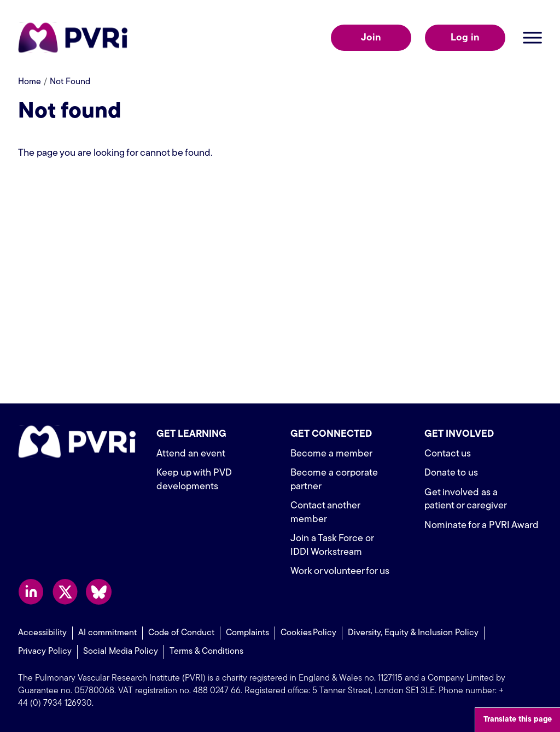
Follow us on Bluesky (99, 592)
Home (30, 82)
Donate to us (451, 473)
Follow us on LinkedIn (31, 592)
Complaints (247, 633)
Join (371, 38)
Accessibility (42, 633)
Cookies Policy (308, 633)
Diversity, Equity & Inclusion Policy (413, 633)
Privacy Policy (45, 652)
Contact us (448, 454)
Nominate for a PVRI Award (482, 526)
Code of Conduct (181, 633)
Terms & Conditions (206, 652)
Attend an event (191, 454)
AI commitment (107, 633)
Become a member (331, 454)
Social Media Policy (121, 652)
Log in (465, 38)
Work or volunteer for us (340, 572)
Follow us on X (65, 592)
